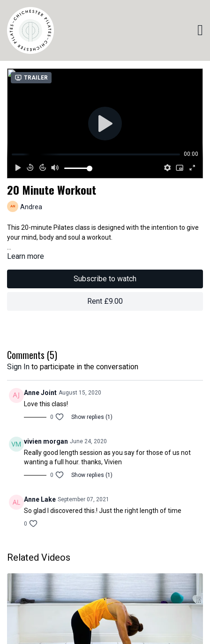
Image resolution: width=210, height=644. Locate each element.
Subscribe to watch (105, 279)
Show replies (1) (92, 417)
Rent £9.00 (105, 301)
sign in (18, 367)
